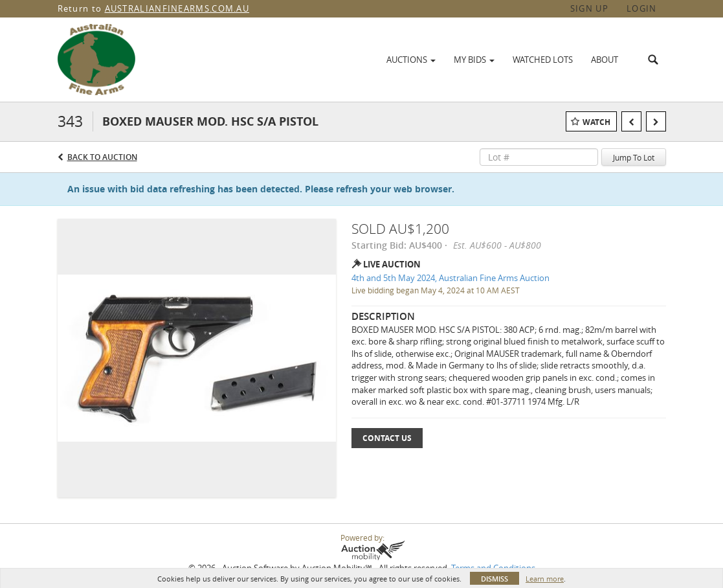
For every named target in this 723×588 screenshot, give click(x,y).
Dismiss (495, 579)
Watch (596, 122)
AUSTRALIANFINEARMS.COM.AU (177, 8)
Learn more (545, 579)
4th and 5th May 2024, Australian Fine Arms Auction (450, 278)
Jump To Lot (634, 157)
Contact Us (387, 438)
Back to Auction (102, 157)
